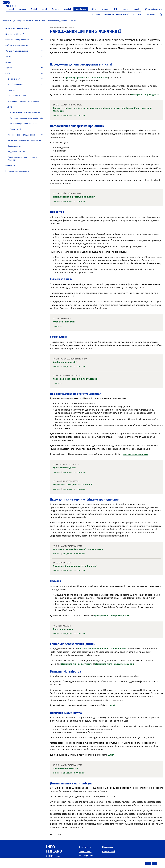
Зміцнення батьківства (65, 768)
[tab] (25, 34)
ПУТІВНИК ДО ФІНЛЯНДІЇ (116, 15)
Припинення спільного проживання (23, 101)
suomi (11, 9)
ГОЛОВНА (96, 15)
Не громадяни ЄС (120, 616)
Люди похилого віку (16, 152)
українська (81, 9)
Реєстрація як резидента (145, 95)
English (34, 9)
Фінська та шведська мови (17, 51)
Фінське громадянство (135, 454)
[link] (9, 4)
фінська (57, 116)
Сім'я (8, 73)
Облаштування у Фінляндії (17, 40)
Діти (10, 107)
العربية (136, 9)
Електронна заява (63, 629)
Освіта (8, 62)
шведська (67, 116)
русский (105, 9)
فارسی (125, 9)
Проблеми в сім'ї (15, 146)
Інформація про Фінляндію (17, 171)
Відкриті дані (108, 851)
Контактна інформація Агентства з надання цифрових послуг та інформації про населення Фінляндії (103, 110)
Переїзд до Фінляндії (15, 34)
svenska (22, 9)
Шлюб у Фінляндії (15, 85)
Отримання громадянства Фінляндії (73, 484)
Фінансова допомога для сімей (21, 135)
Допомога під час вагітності (77, 664)
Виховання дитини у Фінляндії (23, 124)
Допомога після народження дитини (115, 664)
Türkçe (94, 9)
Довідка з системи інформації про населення (78, 549)
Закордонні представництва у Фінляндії (75, 566)
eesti (45, 9)
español (68, 9)
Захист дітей (16, 129)
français (55, 9)
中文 (115, 9)
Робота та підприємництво (17, 45)
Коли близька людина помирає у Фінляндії (22, 159)
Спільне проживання (17, 96)
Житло (8, 57)
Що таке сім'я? (14, 79)
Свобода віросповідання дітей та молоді (76, 379)
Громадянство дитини (65, 468)
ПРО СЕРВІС (138, 15)
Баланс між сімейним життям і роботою (25, 140)
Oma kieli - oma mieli (64, 322)
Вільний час (11, 165)
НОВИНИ (151, 15)
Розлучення (13, 90)
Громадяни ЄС (102, 616)
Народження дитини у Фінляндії (26, 112)
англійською (80, 116)
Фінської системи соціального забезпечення (102, 649)
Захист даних (85, 851)
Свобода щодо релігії (65, 362)
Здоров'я (9, 68)
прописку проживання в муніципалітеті (86, 78)
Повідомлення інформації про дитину (74, 197)
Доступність (85, 847)
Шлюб (111, 705)
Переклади (108, 847)
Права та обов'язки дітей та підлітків (26, 118)
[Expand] (42, 34)
